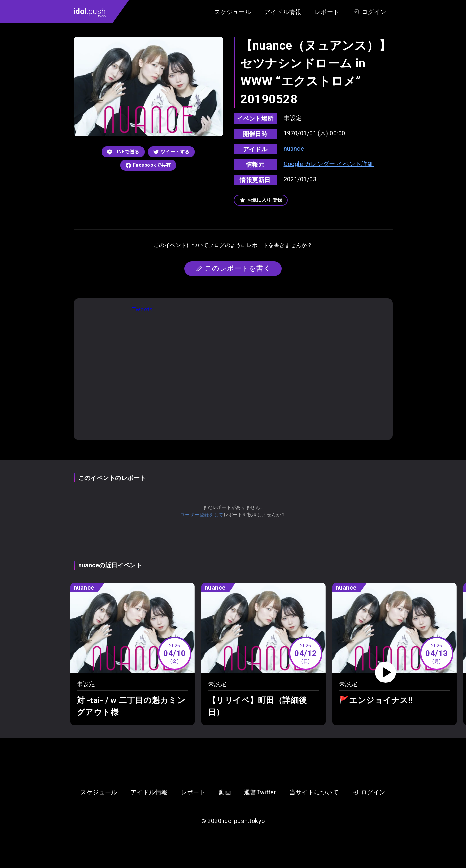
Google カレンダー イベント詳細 (329, 164)
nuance (294, 148)
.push (90, 12)
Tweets (143, 309)
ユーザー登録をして (202, 515)
